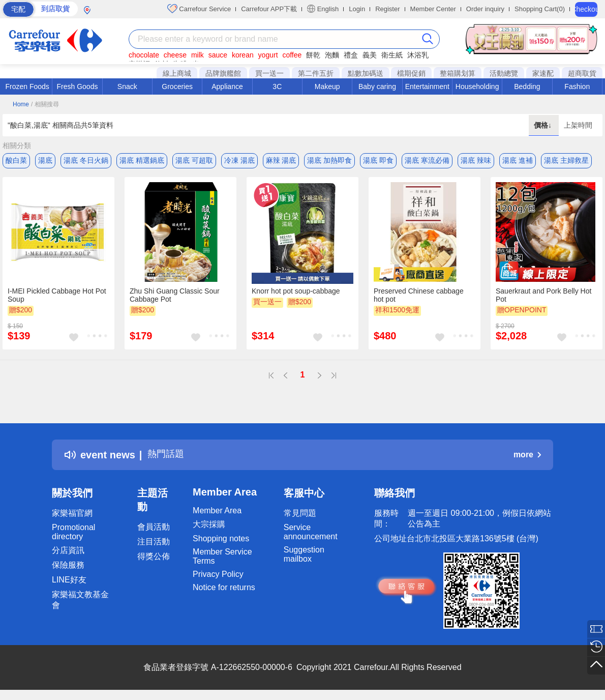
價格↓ (544, 125)
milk (198, 55)
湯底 (45, 160)
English (323, 9)
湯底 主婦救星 (566, 160)
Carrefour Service (199, 9)
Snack (127, 86)
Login (357, 9)
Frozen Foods (27, 86)
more (527, 457)
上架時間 (578, 125)
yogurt (268, 55)
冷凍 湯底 (239, 160)
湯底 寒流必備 (427, 160)
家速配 (543, 73)
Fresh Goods (78, 86)
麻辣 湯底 (281, 160)
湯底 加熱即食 (329, 160)
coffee (292, 55)
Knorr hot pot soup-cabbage (296, 293)
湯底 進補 (518, 160)
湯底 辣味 (476, 160)
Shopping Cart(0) (540, 9)
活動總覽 (504, 73)
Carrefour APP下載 (269, 9)
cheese (175, 55)
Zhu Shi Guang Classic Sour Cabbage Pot (175, 297)
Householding (477, 86)
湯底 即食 (378, 160)
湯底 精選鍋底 (142, 160)
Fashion (577, 86)
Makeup (327, 86)
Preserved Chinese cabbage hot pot (419, 297)
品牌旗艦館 (223, 73)
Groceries (177, 86)
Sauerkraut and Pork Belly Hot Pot (543, 297)
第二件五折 (316, 73)
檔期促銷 (411, 73)
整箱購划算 (458, 73)
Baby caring (377, 86)
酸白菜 (16, 160)
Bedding (527, 86)
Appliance (227, 86)
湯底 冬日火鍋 (86, 160)
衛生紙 (392, 55)
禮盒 (351, 55)
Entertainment (427, 86)
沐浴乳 (418, 55)
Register (387, 9)
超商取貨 (582, 73)
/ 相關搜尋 (45, 104)
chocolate (144, 55)
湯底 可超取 (194, 160)
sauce (218, 55)
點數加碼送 (366, 73)
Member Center (433, 9)
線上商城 (177, 73)
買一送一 (269, 73)
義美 (370, 55)
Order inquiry (485, 9)
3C (277, 86)
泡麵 (332, 55)
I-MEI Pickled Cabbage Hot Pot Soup (57, 297)
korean (243, 55)
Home (21, 104)
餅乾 (313, 55)
